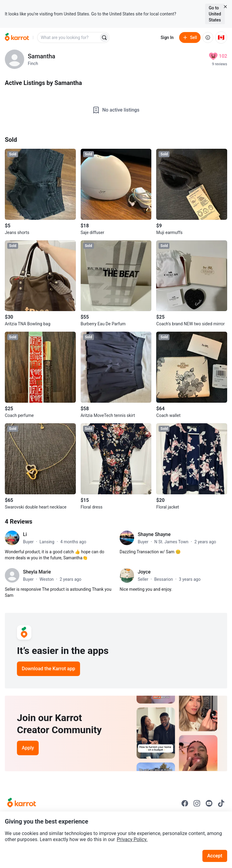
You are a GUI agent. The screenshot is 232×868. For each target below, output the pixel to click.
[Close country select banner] (225, 7)
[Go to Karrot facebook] (185, 803)
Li (25, 534)
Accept (215, 856)
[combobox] (69, 37)
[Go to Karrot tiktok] (221, 803)
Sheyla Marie (37, 572)
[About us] (208, 37)
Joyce (144, 572)
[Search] (104, 37)
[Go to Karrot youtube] (209, 803)
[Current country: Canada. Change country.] (221, 37)
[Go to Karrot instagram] (197, 803)
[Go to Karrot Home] (22, 803)
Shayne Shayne (154, 534)
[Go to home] (17, 37)
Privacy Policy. (132, 839)
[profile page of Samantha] (14, 59)
